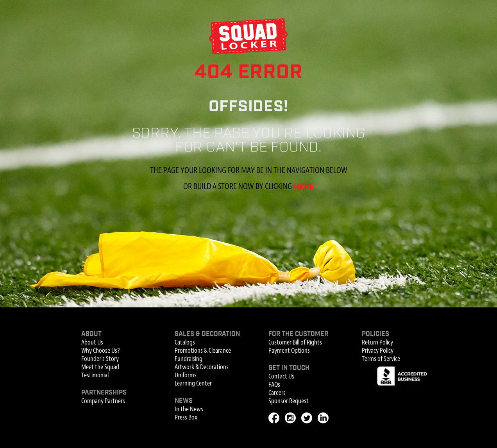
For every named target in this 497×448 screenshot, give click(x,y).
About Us (92, 342)
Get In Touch (289, 368)
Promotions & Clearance (203, 351)
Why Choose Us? (100, 351)
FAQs (274, 385)
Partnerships (104, 393)
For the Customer (298, 334)
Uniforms (186, 375)
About (91, 334)
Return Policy (377, 342)
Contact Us (281, 376)
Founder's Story (100, 359)
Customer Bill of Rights (295, 342)
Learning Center (193, 383)
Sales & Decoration (207, 334)
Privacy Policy (378, 351)
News (184, 401)
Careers (277, 393)
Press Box (186, 417)
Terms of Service (381, 359)
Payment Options (289, 351)
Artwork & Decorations (202, 367)
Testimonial (95, 375)
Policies (375, 334)
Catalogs (185, 342)
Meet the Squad (100, 367)
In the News (189, 409)
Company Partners (103, 401)
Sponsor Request (289, 401)
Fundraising (189, 359)
